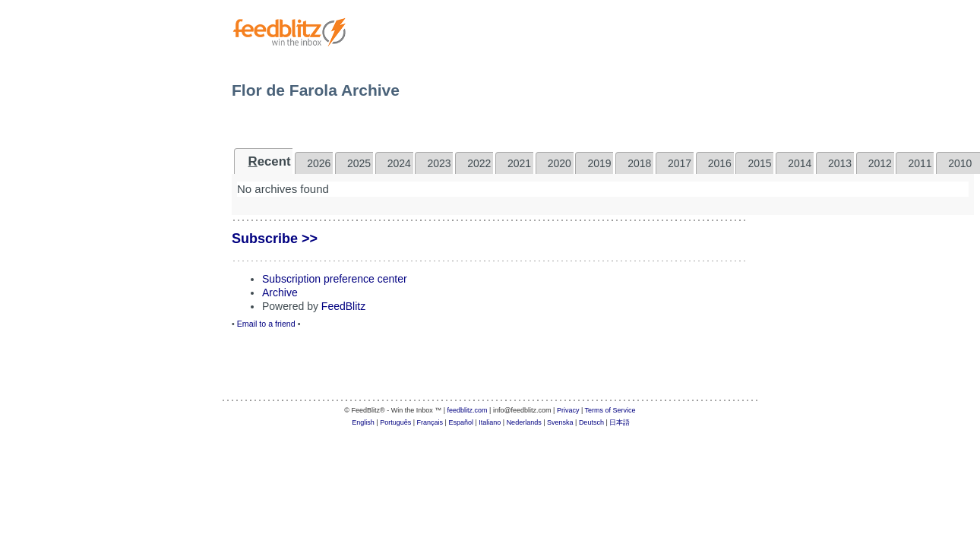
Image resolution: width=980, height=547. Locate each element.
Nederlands (524, 422)
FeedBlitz (343, 306)
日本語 (620, 422)
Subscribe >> (275, 239)
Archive (280, 292)
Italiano (490, 422)
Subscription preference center (335, 279)
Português (395, 422)
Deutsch (591, 422)
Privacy (568, 410)
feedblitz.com (468, 410)
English (363, 422)
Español (461, 422)
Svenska (560, 422)
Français (430, 422)
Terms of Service (610, 410)
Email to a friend (266, 324)
